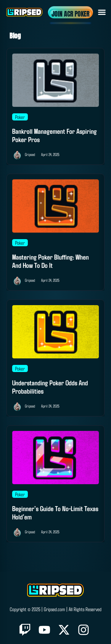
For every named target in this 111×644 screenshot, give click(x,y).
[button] (102, 12)
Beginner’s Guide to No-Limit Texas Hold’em (55, 512)
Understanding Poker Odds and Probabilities (50, 387)
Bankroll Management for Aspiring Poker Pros (54, 135)
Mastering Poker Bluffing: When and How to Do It (50, 261)
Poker (20, 117)
